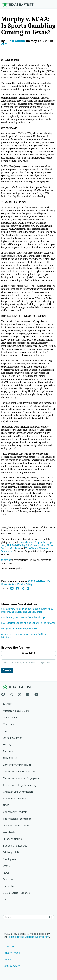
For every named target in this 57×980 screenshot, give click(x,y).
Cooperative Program (15, 812)
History (7, 745)
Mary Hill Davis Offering (17, 825)
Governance (10, 718)
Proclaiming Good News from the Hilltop (23, 617)
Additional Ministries (15, 798)
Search (7, 670)
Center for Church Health (17, 765)
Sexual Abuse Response (16, 893)
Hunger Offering (12, 839)
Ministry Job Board (14, 852)
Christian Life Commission (18, 792)
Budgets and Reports (15, 846)
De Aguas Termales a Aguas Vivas (19, 628)
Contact (8, 959)
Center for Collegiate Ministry (20, 785)
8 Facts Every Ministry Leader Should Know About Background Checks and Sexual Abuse (28, 610)
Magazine (9, 879)
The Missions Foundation (17, 819)
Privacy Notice (12, 953)
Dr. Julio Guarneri (13, 738)
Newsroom (10, 946)
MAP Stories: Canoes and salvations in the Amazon (28, 623)
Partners (8, 751)
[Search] (51, 917)
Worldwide (9, 832)
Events (7, 866)
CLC (4, 44)
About (7, 704)
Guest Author (15, 41)
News (6, 873)
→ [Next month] (53, 653)
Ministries (10, 758)
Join (5, 900)
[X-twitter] (20, 694)
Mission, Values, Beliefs (16, 711)
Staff (6, 731)
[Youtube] (36, 694)
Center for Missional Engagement (22, 778)
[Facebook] (4, 694)
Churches (8, 724)
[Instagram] (11, 694)
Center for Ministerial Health (19, 771)
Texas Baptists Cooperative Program (38, 542)
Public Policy (25, 584)
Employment (10, 859)
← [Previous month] (4, 653)
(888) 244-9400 (12, 966)
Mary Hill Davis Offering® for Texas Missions (24, 545)
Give (6, 805)
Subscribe (6, 560)
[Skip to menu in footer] (53, 4)
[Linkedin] (28, 694)
